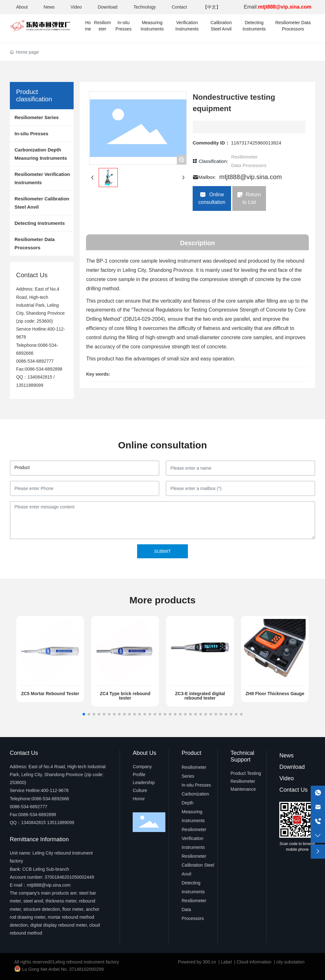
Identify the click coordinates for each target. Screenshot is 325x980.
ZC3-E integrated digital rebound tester (200, 696)
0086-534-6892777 (35, 361)
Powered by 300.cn (197, 962)
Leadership (144, 782)
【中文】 (212, 7)
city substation (290, 962)
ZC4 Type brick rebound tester (125, 696)
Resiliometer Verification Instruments (194, 838)
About (22, 7)
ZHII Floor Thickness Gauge (275, 694)
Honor (139, 799)
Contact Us (293, 790)
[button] (84, 714)
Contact (179, 7)
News (49, 7)
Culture (140, 790)
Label (226, 962)
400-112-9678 (55, 790)
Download (108, 7)
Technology (145, 7)
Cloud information (254, 962)
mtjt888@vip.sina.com (251, 177)
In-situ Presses (196, 785)
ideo (289, 778)
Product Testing (246, 773)
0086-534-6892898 (43, 369)
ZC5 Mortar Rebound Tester (50, 694)
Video (76, 7)
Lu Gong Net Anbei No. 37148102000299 (63, 969)
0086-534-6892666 (50, 799)
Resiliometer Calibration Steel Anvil (198, 865)
